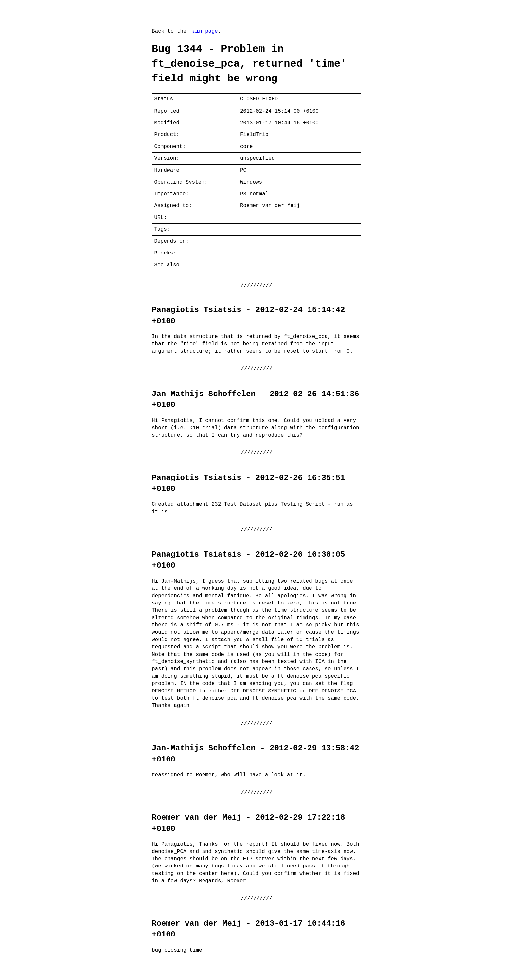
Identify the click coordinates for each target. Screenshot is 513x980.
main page (203, 31)
